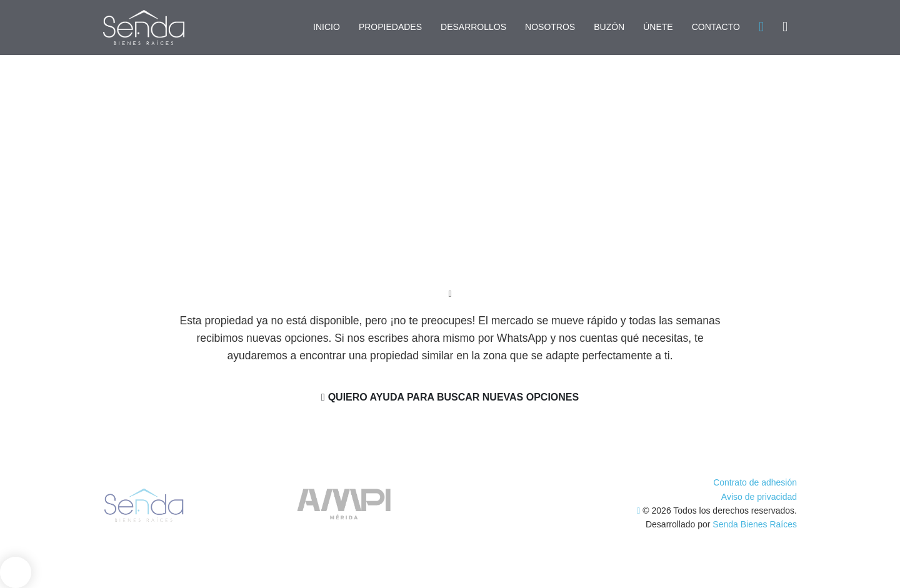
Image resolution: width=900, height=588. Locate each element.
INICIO (327, 27)
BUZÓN (609, 27)
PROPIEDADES (390, 27)
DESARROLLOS (473, 27)
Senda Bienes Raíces (755, 524)
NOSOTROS (550, 27)
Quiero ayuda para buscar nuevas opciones (450, 397)
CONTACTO (716, 27)
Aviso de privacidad (759, 497)
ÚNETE (658, 27)
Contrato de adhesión (755, 482)
